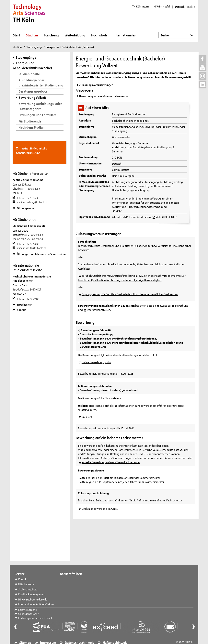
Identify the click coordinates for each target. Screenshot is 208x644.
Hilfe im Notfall (162, 6)
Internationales (125, 35)
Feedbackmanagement (32, 594)
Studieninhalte (29, 74)
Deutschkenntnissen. (99, 310)
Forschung (51, 35)
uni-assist (87, 417)
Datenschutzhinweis (79, 633)
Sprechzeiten (24, 305)
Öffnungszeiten (26, 208)
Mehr (119, 211)
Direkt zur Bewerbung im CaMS (100, 509)
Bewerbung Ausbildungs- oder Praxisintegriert (40, 106)
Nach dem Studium (32, 127)
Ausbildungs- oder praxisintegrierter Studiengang (41, 83)
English (191, 7)
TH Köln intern (141, 6)
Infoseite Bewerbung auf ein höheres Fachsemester (111, 462)
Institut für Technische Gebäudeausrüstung (32, 150)
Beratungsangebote (33, 91)
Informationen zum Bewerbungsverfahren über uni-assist (151, 406)
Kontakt (21, 310)
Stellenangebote (28, 589)
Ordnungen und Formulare (38, 115)
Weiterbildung (75, 35)
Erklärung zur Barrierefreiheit (81, 589)
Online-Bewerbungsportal (96, 362)
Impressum (48, 633)
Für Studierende (30, 121)
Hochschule (99, 35)
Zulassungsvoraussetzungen (96, 85)
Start (17, 35)
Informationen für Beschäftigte (36, 604)
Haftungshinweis (115, 633)
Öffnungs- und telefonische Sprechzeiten (41, 254)
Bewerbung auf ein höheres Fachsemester (104, 96)
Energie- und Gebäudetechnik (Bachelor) (32, 65)
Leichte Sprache (73, 579)
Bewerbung (86, 90)
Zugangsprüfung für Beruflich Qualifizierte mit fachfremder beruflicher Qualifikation (130, 294)
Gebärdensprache (74, 584)
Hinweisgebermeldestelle (33, 599)
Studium (32, 35)
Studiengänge (34, 47)
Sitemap (25, 633)
